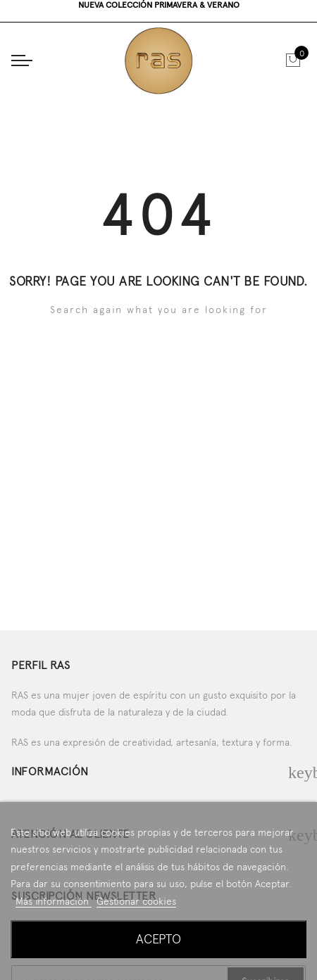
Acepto (158, 939)
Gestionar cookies (136, 901)
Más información (54, 901)
